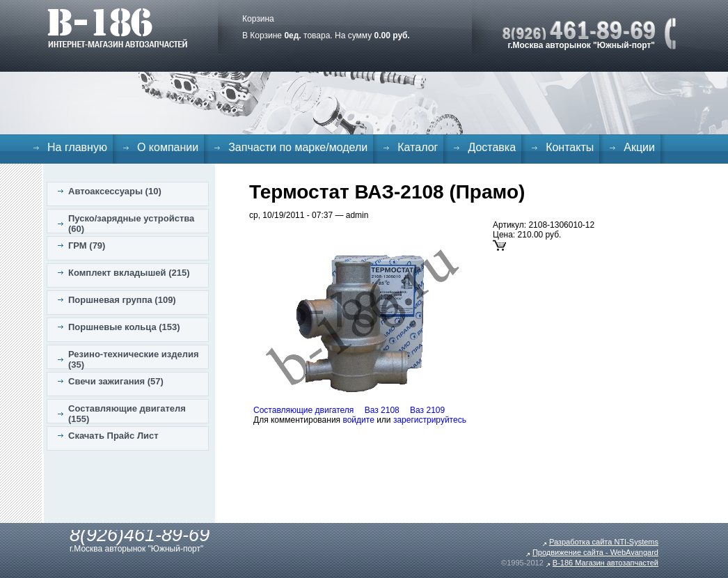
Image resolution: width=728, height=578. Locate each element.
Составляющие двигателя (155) (127, 414)
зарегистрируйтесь (430, 420)
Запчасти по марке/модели (298, 147)
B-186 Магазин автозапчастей (606, 563)
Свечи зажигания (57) (116, 381)
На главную (77, 147)
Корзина (258, 19)
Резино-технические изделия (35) (134, 359)
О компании (168, 147)
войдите (358, 420)
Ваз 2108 (382, 410)
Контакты (570, 147)
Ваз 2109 (427, 410)
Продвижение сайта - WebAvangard (595, 552)
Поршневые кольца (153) (124, 327)
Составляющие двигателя (303, 410)
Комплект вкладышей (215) (129, 273)
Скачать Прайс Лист (113, 436)
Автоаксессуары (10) (115, 191)
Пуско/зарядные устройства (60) (131, 224)
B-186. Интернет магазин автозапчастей (117, 28)
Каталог (418, 147)
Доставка (492, 147)
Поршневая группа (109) (122, 300)
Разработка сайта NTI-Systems (604, 542)
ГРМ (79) (87, 245)
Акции (639, 147)
